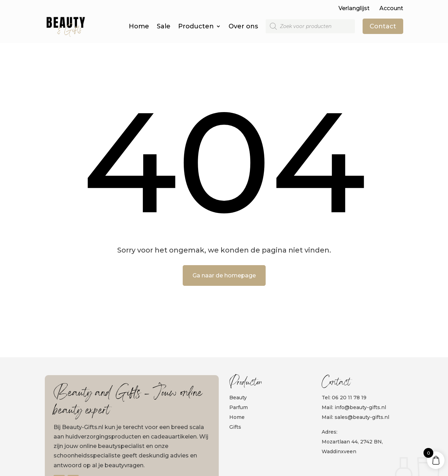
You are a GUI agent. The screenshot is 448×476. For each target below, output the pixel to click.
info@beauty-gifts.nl (360, 407)
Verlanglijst (354, 8)
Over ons (243, 26)
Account (391, 8)
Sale (164, 26)
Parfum (239, 407)
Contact (383, 26)
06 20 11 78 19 (349, 398)
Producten (196, 26)
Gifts (235, 427)
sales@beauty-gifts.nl (362, 417)
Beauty (238, 398)
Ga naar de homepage (224, 275)
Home (139, 26)
